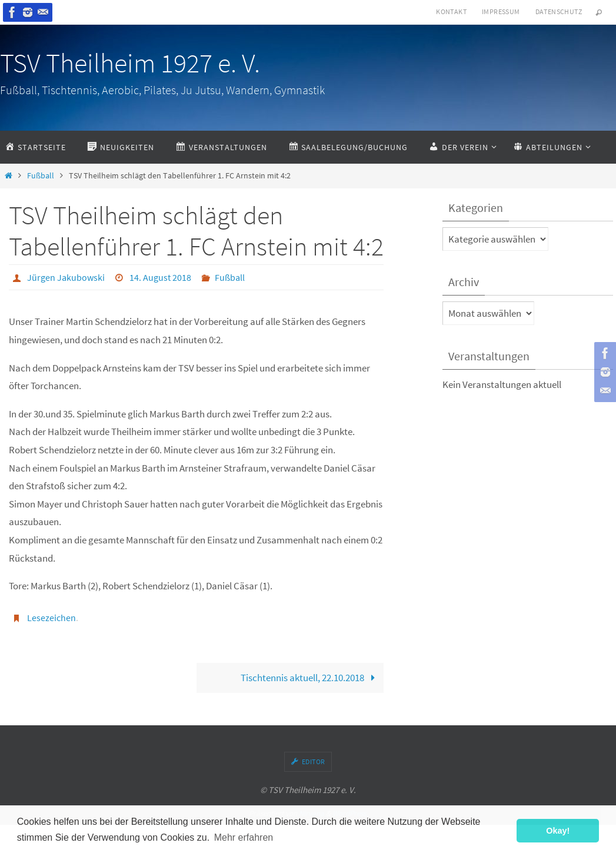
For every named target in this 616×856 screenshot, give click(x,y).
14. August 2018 (160, 277)
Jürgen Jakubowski (66, 277)
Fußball (41, 176)
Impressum (501, 11)
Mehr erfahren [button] (244, 837)
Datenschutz (559, 11)
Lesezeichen (51, 618)
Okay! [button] (558, 831)
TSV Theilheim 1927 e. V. (130, 63)
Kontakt (451, 11)
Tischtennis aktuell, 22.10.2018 (310, 678)
